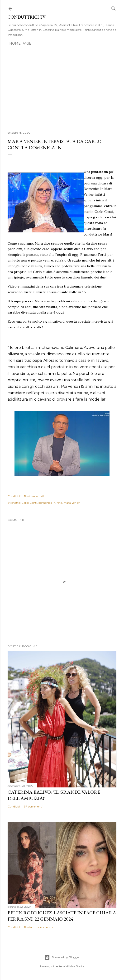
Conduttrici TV (27, 17)
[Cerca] (114, 8)
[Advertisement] (62, 85)
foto (60, 503)
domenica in (47, 503)
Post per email (34, 496)
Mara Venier (72, 503)
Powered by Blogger (62, 957)
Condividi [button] (14, 496)
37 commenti (33, 806)
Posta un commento (38, 927)
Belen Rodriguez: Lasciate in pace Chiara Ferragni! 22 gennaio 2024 (62, 916)
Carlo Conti (29, 503)
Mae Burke (77, 966)
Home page (20, 43)
